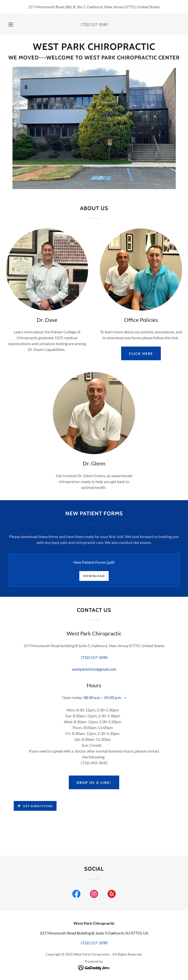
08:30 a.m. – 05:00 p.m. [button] (103, 697)
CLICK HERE (141, 354)
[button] (13, 24)
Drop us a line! (94, 783)
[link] (94, 48)
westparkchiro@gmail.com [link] (94, 669)
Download (94, 576)
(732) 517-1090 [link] (94, 24)
